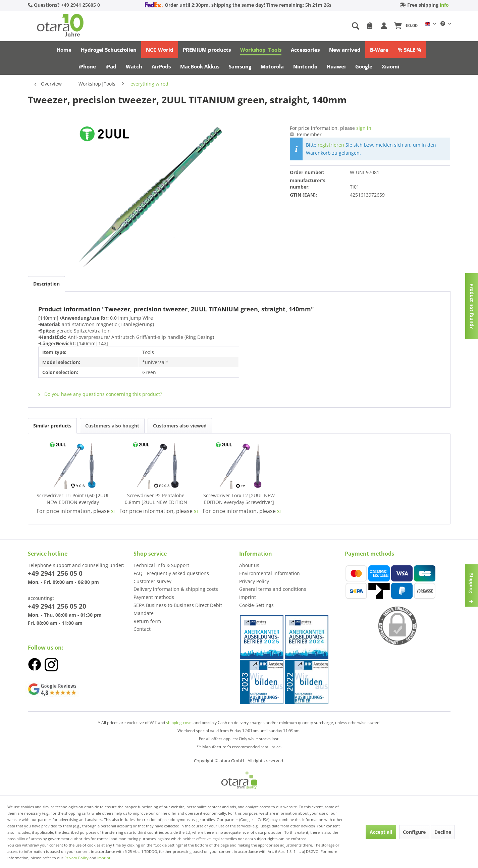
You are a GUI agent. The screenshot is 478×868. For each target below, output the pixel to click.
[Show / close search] (356, 26)
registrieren (331, 145)
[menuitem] (303, 26)
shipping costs (180, 723)
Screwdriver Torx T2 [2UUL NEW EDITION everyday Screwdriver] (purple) (239, 499)
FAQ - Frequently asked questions (171, 573)
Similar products (52, 426)
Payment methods (154, 597)
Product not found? (472, 306)
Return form (147, 621)
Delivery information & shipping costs (176, 589)
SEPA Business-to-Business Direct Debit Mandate (178, 609)
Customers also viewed (180, 426)
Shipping (471, 583)
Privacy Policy (254, 581)
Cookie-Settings (256, 605)
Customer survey (152, 581)
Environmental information (270, 573)
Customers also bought (112, 426)
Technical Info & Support (161, 565)
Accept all (381, 832)
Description (46, 284)
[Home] (64, 50)
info (444, 5)
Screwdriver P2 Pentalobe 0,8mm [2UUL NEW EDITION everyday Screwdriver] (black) (156, 499)
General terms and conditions (273, 589)
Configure (414, 832)
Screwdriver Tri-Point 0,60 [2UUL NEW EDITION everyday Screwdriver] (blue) (73, 499)
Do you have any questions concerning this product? (100, 394)
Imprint (248, 597)
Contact (142, 629)
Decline (443, 832)
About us (249, 565)
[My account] (385, 26)
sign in (364, 128)
